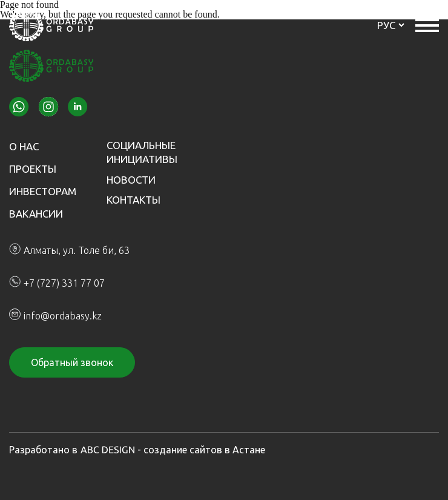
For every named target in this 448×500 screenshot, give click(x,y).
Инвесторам (43, 191)
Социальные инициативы (142, 152)
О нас (24, 146)
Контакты (133, 200)
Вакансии (36, 214)
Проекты (33, 169)
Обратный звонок (72, 362)
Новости (131, 180)
